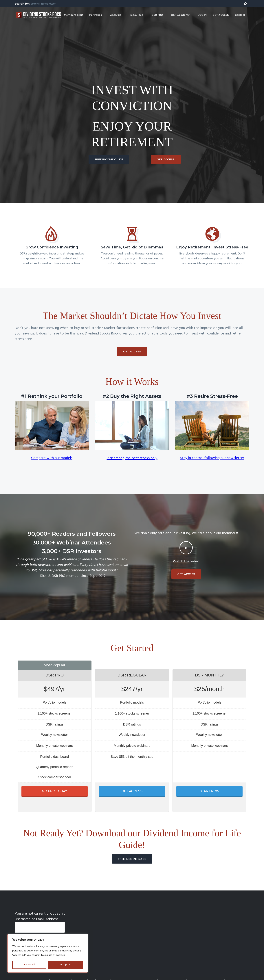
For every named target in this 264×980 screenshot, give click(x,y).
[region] (48, 953)
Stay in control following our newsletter (212, 458)
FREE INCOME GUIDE (109, 159)
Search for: (22, 4)
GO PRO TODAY (55, 791)
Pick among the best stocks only (132, 458)
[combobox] (135, 3)
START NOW (210, 791)
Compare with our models (52, 458)
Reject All (29, 965)
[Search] (245, 4)
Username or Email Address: (37, 919)
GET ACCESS (166, 159)
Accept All (66, 965)
